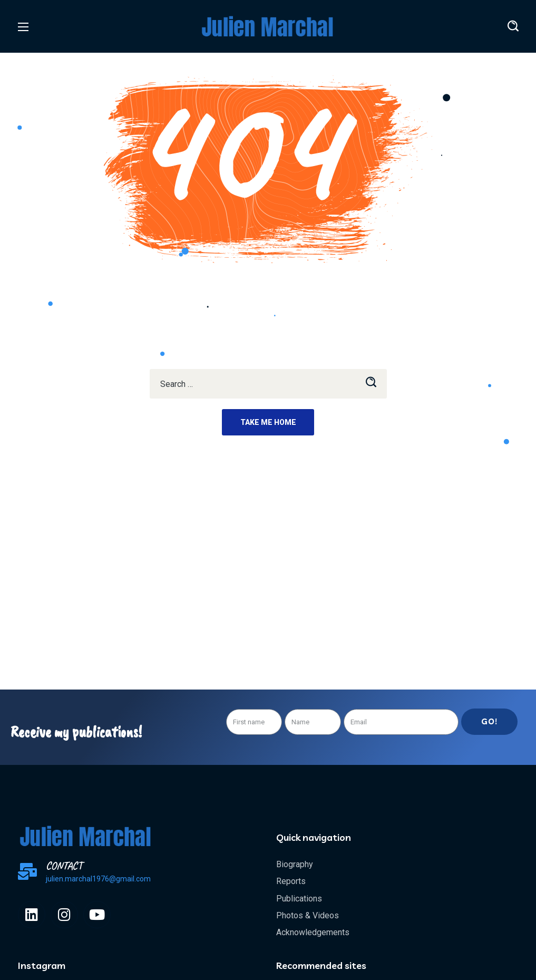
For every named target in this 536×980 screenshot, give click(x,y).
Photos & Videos (308, 915)
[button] (513, 26)
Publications (299, 899)
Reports (291, 881)
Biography (295, 864)
